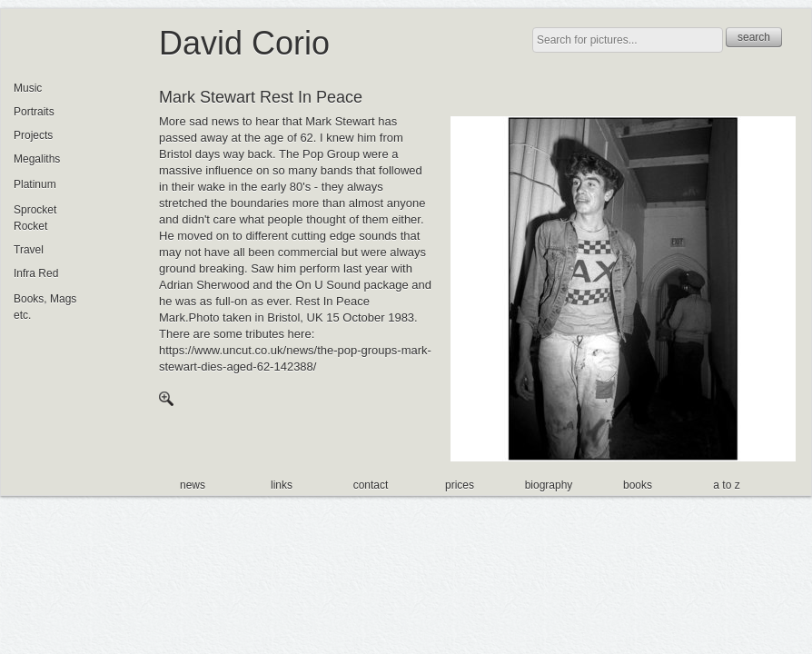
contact (371, 485)
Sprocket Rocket (35, 218)
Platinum (35, 184)
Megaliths (37, 159)
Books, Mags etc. (45, 307)
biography (549, 485)
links (282, 485)
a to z (726, 485)
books (638, 485)
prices (460, 485)
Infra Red (36, 273)
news (193, 485)
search (754, 37)
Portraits (34, 112)
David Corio (244, 43)
